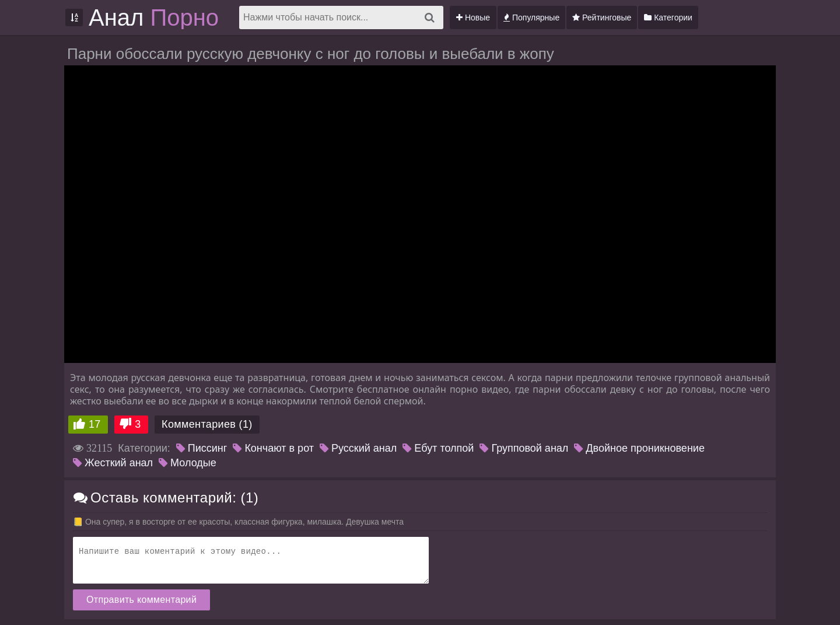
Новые (473, 18)
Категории (668, 18)
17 (95, 424)
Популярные (531, 18)
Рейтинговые (602, 18)
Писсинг (202, 448)
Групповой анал (524, 448)
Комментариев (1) (207, 424)
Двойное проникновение (639, 448)
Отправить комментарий (141, 600)
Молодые (188, 463)
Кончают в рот (273, 448)
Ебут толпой (438, 448)
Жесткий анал (113, 463)
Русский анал (358, 448)
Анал (154, 18)
